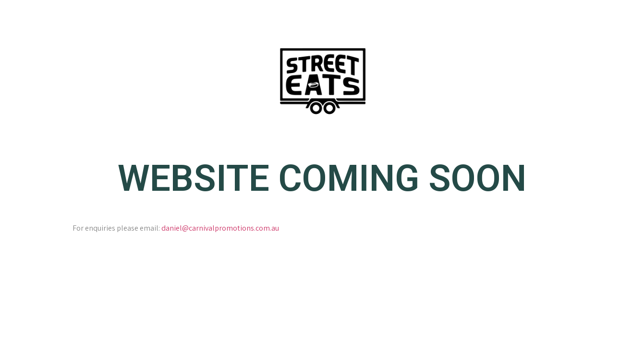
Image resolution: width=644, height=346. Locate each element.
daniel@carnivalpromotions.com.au (220, 228)
